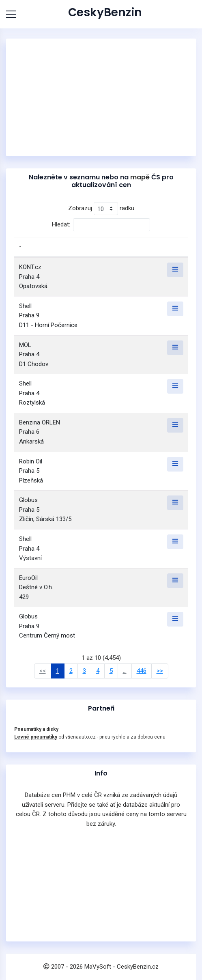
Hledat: (101, 225)
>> (160, 671)
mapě (140, 177)
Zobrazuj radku (101, 209)
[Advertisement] (101, 97)
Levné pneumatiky (36, 737)
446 (142, 671)
